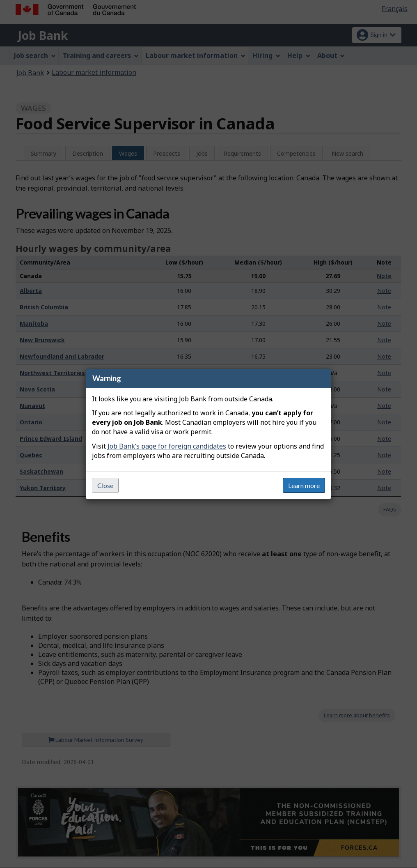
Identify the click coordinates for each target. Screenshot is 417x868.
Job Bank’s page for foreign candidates (167, 446)
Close (105, 485)
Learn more (304, 485)
